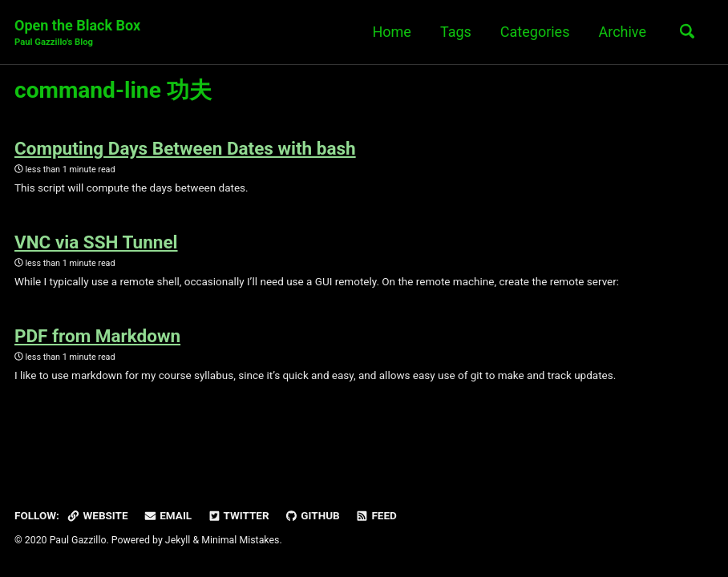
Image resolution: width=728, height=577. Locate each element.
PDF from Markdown (97, 336)
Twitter (239, 515)
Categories (535, 32)
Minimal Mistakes (240, 540)
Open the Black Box (77, 33)
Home (391, 32)
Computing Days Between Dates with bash (185, 148)
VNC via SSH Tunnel (96, 242)
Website (97, 515)
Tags (456, 32)
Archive (622, 32)
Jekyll (178, 540)
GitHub (312, 515)
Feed (376, 515)
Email (168, 515)
